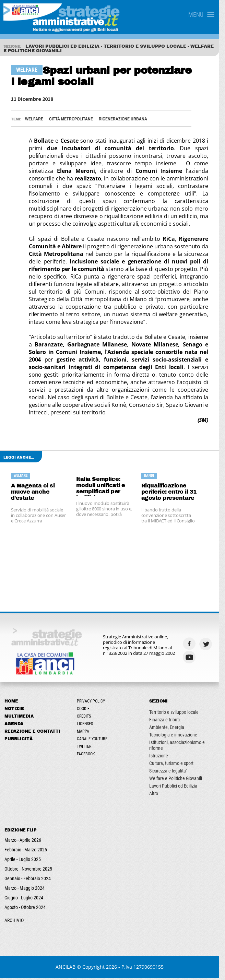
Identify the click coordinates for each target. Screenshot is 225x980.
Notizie (14, 710)
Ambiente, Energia (170, 729)
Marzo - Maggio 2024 (25, 890)
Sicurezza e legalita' (172, 772)
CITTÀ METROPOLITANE (71, 119)
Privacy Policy (93, 703)
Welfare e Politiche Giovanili (179, 780)
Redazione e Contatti (32, 733)
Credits (86, 718)
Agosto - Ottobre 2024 (25, 909)
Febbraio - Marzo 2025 (26, 851)
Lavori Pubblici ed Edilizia (177, 788)
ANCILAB (69, 969)
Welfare (34, 119)
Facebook (88, 756)
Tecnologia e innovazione (177, 736)
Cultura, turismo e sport (175, 765)
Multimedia (19, 718)
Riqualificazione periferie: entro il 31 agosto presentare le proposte (173, 492)
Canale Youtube (94, 741)
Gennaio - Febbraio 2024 (28, 880)
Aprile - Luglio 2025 (23, 861)
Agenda (14, 725)
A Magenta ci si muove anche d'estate (33, 492)
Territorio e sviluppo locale (178, 714)
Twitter (86, 748)
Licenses (87, 725)
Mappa (85, 733)
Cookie (85, 710)
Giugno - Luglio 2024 (24, 899)
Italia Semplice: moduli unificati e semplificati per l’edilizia (103, 486)
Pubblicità (19, 741)
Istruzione (162, 757)
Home (11, 703)
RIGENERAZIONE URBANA (123, 119)
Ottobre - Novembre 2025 (28, 871)
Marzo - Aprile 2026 (23, 842)
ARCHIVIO (14, 922)
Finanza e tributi (168, 721)
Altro (157, 795)
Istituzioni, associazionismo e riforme (181, 747)
